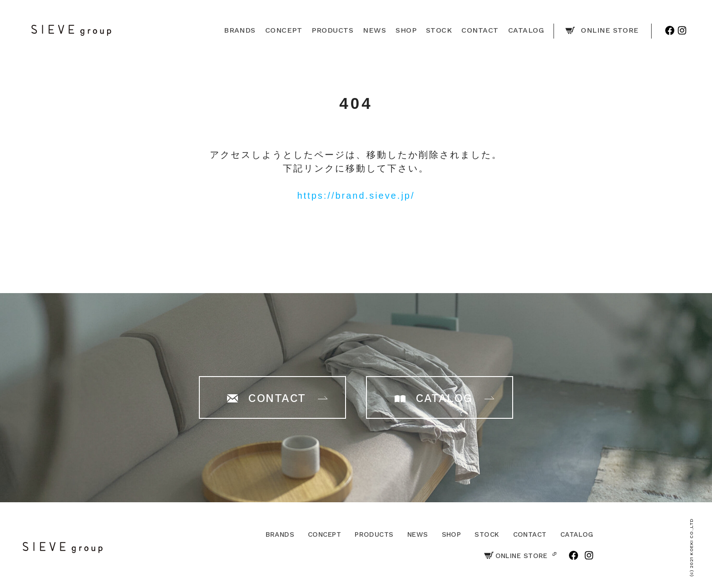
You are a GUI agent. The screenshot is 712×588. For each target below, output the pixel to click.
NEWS (418, 534)
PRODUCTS (374, 534)
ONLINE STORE (516, 556)
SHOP (452, 534)
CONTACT (530, 534)
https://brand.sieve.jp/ (356, 196)
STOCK (487, 534)
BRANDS (280, 534)
